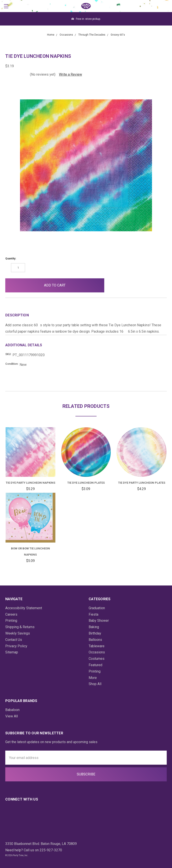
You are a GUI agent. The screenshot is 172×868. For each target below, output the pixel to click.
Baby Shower (99, 621)
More (93, 678)
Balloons (95, 640)
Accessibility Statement (24, 608)
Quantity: (11, 259)
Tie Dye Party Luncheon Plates (142, 483)
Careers (11, 614)
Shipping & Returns (20, 627)
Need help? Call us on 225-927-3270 (34, 850)
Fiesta (93, 614)
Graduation (97, 608)
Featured (95, 665)
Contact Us (14, 640)
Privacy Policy (16, 646)
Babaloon (12, 710)
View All (12, 716)
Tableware (97, 646)
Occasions (97, 652)
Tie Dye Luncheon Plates (86, 483)
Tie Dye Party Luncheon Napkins (30, 483)
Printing (11, 621)
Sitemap (12, 652)
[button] (115, 285)
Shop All (95, 684)
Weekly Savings (18, 633)
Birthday (95, 633)
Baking (94, 627)
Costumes (97, 659)
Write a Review (70, 74)
